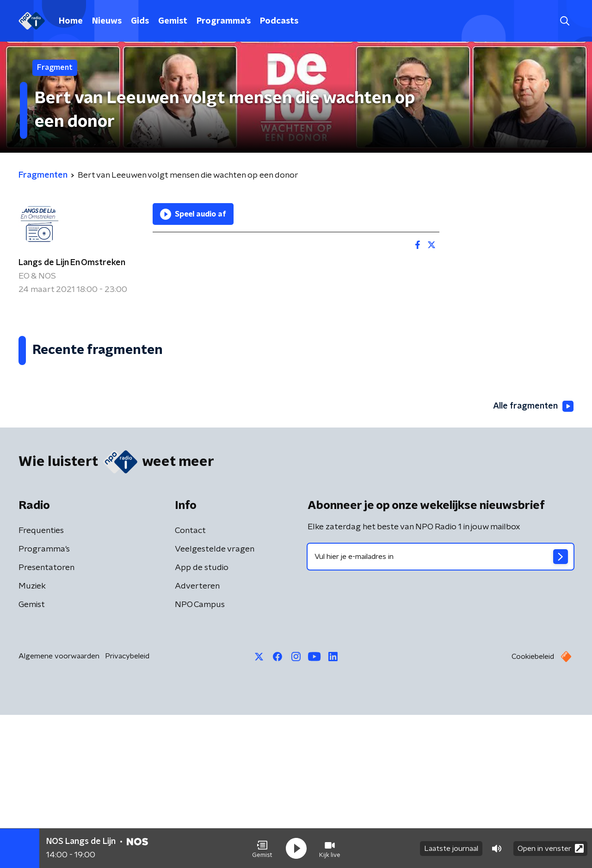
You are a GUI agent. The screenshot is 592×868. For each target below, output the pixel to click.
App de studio (202, 721)
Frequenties (41, 684)
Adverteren (197, 739)
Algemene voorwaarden (59, 809)
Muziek (32, 739)
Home (71, 21)
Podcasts (279, 21)
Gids (140, 21)
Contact (190, 684)
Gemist (173, 21)
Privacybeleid (127, 809)
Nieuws (107, 21)
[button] (262, 849)
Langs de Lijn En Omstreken (72, 263)
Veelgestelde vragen (215, 702)
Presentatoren (46, 721)
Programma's (224, 21)
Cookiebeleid (533, 810)
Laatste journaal (451, 849)
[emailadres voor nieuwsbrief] (441, 710)
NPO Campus (200, 758)
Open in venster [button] (551, 848)
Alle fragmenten (533, 560)
